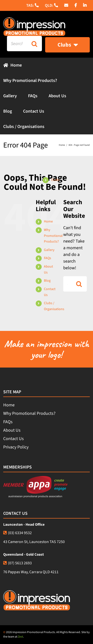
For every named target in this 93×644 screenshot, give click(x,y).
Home (48, 222)
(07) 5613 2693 (17, 563)
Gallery (49, 250)
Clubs (55, 180)
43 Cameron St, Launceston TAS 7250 (34, 542)
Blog (47, 281)
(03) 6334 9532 (17, 533)
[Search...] (17, 44)
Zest (20, 637)
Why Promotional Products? (53, 236)
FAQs (47, 258)
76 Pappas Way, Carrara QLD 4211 (31, 572)
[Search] (34, 44)
